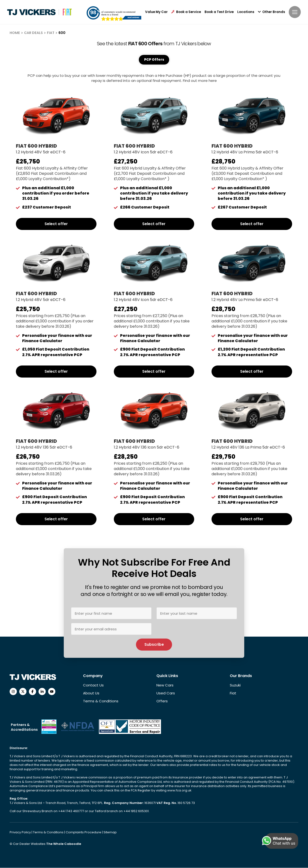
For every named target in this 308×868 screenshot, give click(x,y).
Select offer (56, 224)
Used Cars (166, 693)
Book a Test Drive (219, 12)
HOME (15, 33)
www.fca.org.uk (179, 791)
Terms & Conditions (101, 701)
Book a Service (186, 12)
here (213, 81)
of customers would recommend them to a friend (118, 13)
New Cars (165, 685)
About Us (91, 693)
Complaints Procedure (84, 832)
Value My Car (156, 12)
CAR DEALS (33, 33)
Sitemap (110, 832)
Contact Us (93, 685)
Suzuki (235, 685)
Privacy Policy (21, 832)
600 (62, 33)
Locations (246, 12)
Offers (162, 701)
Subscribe (154, 645)
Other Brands (272, 12)
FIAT (51, 33)
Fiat (233, 693)
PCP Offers (154, 60)
